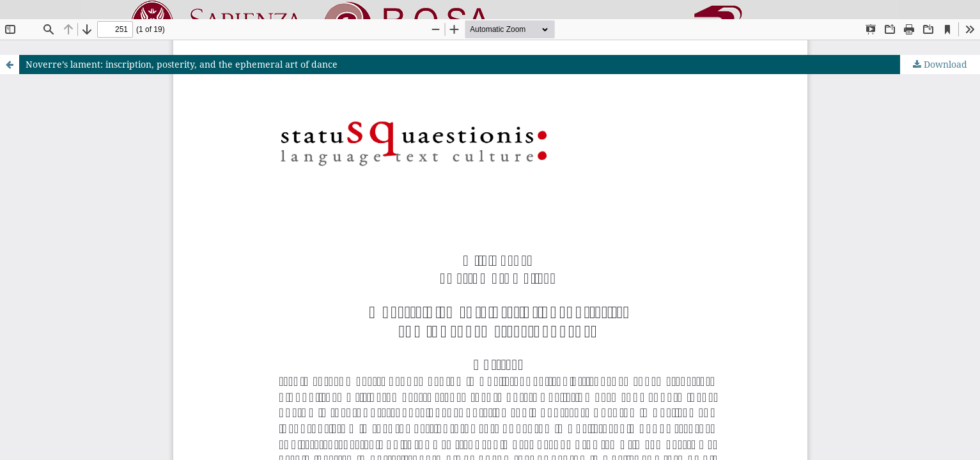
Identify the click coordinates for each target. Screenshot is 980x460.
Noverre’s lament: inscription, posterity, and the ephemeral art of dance (182, 64)
